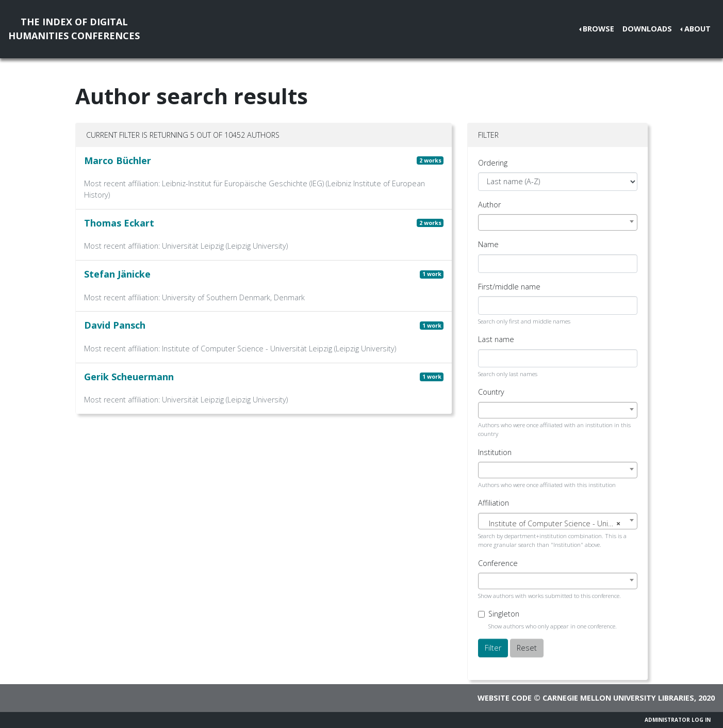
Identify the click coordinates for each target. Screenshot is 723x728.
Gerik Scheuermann (129, 377)
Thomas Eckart (119, 223)
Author (489, 205)
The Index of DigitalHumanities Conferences (74, 29)
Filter (493, 648)
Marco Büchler (118, 160)
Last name (496, 339)
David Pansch (115, 325)
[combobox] (558, 222)
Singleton (504, 614)
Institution (495, 452)
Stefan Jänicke (117, 274)
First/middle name (509, 287)
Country (491, 392)
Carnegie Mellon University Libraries (618, 698)
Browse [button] (598, 29)
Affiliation (494, 503)
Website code (505, 698)
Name (488, 244)
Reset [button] (527, 648)
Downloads (647, 29)
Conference (498, 563)
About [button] (697, 29)
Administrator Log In (678, 720)
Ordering (493, 163)
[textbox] (558, 524)
